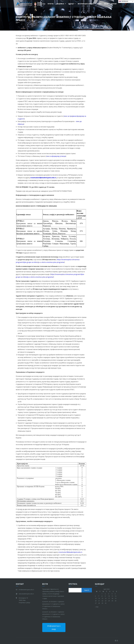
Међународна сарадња (86, 4)
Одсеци (71, 4)
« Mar (97, 607)
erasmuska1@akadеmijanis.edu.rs (70, 552)
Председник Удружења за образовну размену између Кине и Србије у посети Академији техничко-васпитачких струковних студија (53, 594)
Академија (60, 4)
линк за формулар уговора (56, 156)
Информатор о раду (54, 627)
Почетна (51, 4)
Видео (99, 4)
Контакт (114, 4)
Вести (106, 4)
